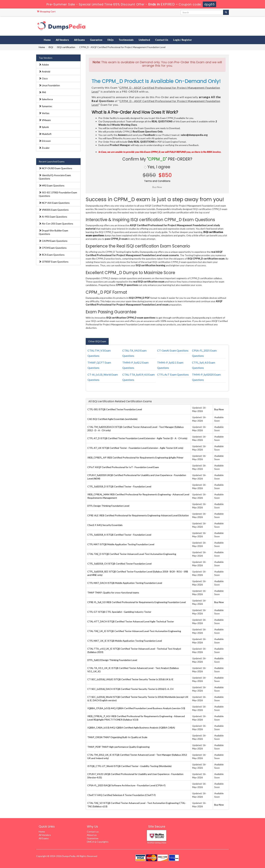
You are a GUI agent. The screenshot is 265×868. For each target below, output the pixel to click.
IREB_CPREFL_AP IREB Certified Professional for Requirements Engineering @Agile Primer (135, 458)
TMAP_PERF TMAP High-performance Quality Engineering (118, 747)
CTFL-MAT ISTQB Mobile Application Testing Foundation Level (121, 544)
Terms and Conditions (157, 181)
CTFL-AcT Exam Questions (173, 374)
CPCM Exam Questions (53, 248)
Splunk (44, 127)
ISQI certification (66, 47)
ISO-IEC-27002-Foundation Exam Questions (58, 194)
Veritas (44, 113)
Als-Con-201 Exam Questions (56, 224)
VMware (45, 120)
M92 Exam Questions (52, 185)
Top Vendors (46, 58)
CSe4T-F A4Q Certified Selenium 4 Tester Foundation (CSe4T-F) (122, 795)
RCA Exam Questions (52, 255)
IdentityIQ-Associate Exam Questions (55, 177)
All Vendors (62, 40)
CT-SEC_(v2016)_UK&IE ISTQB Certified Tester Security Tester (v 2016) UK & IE (130, 679)
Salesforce (46, 99)
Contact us (93, 832)
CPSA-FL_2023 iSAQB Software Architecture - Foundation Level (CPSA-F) (126, 785)
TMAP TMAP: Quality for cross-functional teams (113, 593)
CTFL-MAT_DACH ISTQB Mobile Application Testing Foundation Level (125, 583)
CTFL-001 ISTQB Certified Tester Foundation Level (115, 409)
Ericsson (45, 141)
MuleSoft (45, 134)
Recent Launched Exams (52, 161)
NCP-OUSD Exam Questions (56, 168)
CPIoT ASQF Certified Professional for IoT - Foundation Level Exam (123, 467)
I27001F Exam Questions (54, 262)
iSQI (51, 47)
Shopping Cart (46, 12)
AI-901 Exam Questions (53, 217)
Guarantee (96, 40)
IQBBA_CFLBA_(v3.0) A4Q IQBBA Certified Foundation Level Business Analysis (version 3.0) (136, 708)
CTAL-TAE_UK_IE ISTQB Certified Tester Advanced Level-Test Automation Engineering (134, 631)
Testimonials (126, 40)
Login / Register (183, 40)
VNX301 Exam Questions (54, 210)
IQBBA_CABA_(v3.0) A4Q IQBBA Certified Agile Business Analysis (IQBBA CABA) (131, 728)
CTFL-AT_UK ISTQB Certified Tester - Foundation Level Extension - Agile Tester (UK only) (135, 448)
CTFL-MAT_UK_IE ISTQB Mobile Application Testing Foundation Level (125, 641)
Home (47, 40)
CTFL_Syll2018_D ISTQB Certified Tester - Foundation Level (119, 486)
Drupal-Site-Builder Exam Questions (53, 232)
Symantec (46, 106)
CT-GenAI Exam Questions (173, 350)
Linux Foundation (49, 85)
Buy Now (219, 409)
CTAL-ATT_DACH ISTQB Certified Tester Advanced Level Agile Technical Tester (131, 621)
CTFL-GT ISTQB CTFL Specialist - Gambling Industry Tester (119, 612)
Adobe (44, 65)
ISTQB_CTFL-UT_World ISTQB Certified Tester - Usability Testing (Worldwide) (129, 766)
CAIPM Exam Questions (53, 241)
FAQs (111, 40)
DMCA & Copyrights (98, 842)
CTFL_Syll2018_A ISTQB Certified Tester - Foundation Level (119, 535)
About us (92, 835)
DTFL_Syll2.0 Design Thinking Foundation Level (112, 660)
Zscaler (44, 148)
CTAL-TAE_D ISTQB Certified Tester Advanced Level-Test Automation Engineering (132, 554)
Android (45, 71)
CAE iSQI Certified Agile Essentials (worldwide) (112, 419)
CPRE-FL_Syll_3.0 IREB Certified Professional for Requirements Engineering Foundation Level (137, 602)
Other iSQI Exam (97, 341)
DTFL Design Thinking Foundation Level (108, 506)
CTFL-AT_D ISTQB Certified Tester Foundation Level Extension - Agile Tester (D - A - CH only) (137, 438)
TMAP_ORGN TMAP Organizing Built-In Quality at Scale (117, 737)
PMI (43, 92)
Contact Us (162, 40)
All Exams (79, 40)
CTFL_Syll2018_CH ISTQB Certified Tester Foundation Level (119, 564)
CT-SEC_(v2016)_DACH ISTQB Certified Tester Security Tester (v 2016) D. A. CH (130, 689)
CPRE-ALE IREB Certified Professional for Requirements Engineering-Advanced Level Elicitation (138, 515)
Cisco (43, 78)
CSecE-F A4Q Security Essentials (105, 525)
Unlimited (144, 40)
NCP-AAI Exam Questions (54, 203)
